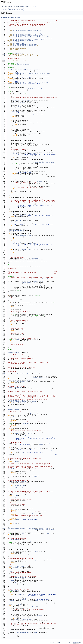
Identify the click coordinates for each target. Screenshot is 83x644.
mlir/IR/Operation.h (19, 43)
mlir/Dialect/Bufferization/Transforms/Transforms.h (29, 39)
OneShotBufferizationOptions (18, 95)
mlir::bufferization (23, 65)
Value (12, 580)
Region (16, 433)
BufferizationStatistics (17, 231)
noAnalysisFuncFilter (20, 147)
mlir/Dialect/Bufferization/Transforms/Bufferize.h (29, 36)
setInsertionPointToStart (23, 578)
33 (3, 61)
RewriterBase (44, 528)
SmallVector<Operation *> (16, 400)
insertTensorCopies (22, 381)
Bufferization (12, 9)
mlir (14, 52)
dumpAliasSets (17, 106)
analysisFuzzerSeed (19, 103)
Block (33, 528)
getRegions (30, 433)
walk (12, 389)
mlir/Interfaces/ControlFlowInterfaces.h (26, 44)
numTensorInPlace (37, 260)
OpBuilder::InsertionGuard (16, 532)
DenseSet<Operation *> (40, 281)
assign (36, 632)
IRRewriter (33, 279)
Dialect (6, 9)
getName (41, 445)
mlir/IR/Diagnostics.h (20, 42)
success (16, 461)
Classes (28, 6)
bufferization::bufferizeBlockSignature (19, 528)
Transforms (20, 9)
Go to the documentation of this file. (11, 17)
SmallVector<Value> (15, 604)
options (15, 96)
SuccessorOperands (15, 603)
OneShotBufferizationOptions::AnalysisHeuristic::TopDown (31, 76)
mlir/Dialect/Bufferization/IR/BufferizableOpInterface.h (31, 33)
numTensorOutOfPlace (40, 261)
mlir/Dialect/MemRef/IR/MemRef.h (23, 41)
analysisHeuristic (19, 104)
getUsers (28, 590)
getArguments (34, 541)
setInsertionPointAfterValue (25, 620)
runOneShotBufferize (24, 250)
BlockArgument (15, 541)
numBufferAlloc (35, 259)
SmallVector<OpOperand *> (17, 566)
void (11, 475)
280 (3, 374)
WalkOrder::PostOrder (20, 402)
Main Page (4, 6)
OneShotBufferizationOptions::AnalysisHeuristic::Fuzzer (31, 82)
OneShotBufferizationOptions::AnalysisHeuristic (26, 70)
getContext (32, 153)
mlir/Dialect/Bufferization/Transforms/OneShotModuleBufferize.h (33, 38)
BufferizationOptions (42, 162)
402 (3, 528)
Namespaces (20, 6)
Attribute (34, 161)
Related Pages (11, 6)
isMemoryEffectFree (33, 513)
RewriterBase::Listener (49, 279)
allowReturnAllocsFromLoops (21, 100)
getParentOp (49, 533)
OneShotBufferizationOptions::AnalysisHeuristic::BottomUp (32, 74)
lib (2, 9)
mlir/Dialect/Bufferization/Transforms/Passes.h (28, 31)
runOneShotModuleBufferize (24, 236)
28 (3, 55)
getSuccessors (29, 598)
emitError (15, 112)
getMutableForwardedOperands (24, 632)
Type (11, 571)
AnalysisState (13, 380)
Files (34, 6)
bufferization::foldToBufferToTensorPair (26, 475)
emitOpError (26, 436)
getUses (17, 513)
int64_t (12, 601)
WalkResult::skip (20, 485)
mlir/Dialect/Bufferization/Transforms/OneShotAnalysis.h (31, 37)
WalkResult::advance (20, 488)
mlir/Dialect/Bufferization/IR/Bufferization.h (27, 34)
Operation (39, 181)
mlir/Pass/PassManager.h (20, 47)
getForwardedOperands (31, 607)
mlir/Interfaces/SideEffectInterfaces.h (25, 46)
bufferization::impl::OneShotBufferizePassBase (29, 89)
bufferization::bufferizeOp (24, 374)
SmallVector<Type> (14, 540)
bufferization (17, 53)
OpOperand (15, 568)
